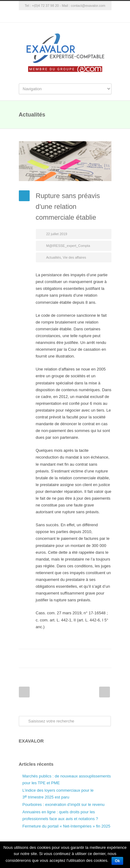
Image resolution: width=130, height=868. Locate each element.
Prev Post (24, 692)
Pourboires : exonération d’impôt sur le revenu (64, 804)
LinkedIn (81, 658)
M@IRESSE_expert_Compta (68, 246)
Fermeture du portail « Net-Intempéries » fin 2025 (67, 826)
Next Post (105, 692)
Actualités (54, 257)
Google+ (65, 16)
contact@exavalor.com (88, 6)
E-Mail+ (105, 658)
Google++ (93, 658)
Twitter (68, 658)
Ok (117, 861)
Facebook (56, 658)
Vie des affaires (74, 257)
